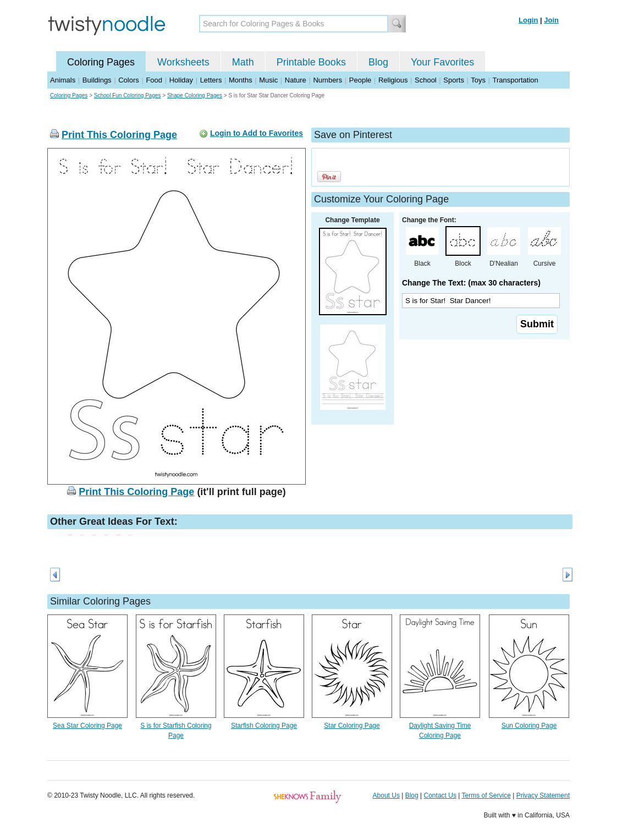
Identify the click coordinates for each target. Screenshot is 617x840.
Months (241, 80)
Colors (129, 80)
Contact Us (440, 795)
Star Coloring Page (352, 726)
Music (268, 80)
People (360, 80)
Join (551, 20)
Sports (454, 80)
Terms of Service (486, 795)
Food (154, 80)
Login (528, 20)
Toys (478, 80)
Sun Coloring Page (529, 726)
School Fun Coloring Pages (128, 95)
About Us (386, 795)
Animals (63, 80)
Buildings (97, 80)
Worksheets (183, 62)
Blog (378, 62)
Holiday (181, 80)
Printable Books (311, 62)
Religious (393, 80)
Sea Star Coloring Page (87, 726)
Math (243, 62)
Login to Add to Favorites (257, 133)
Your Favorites (442, 62)
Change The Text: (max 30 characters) (471, 283)
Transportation (515, 80)
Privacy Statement (543, 795)
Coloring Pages (101, 62)
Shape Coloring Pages (195, 95)
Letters (211, 80)
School (426, 80)
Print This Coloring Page (119, 135)
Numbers (327, 80)
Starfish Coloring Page (264, 726)
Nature (296, 80)
